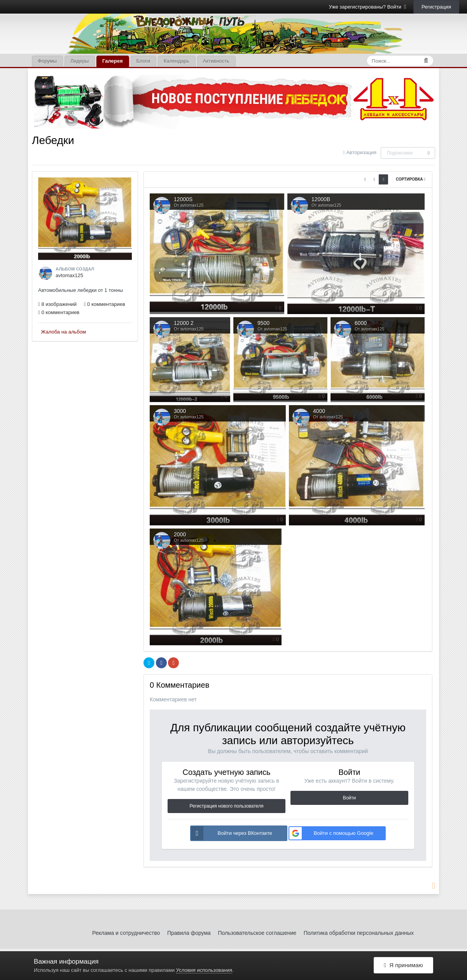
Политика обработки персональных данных (359, 933)
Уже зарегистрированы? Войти (368, 7)
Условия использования (204, 970)
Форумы (47, 61)
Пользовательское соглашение (257, 933)
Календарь (177, 61)
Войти (350, 798)
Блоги (143, 61)
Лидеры (80, 61)
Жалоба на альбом (63, 332)
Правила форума (189, 933)
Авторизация (361, 152)
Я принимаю (403, 965)
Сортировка (411, 179)
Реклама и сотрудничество (126, 933)
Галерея (113, 61)
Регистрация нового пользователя (227, 806)
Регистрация (436, 7)
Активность (216, 61)
